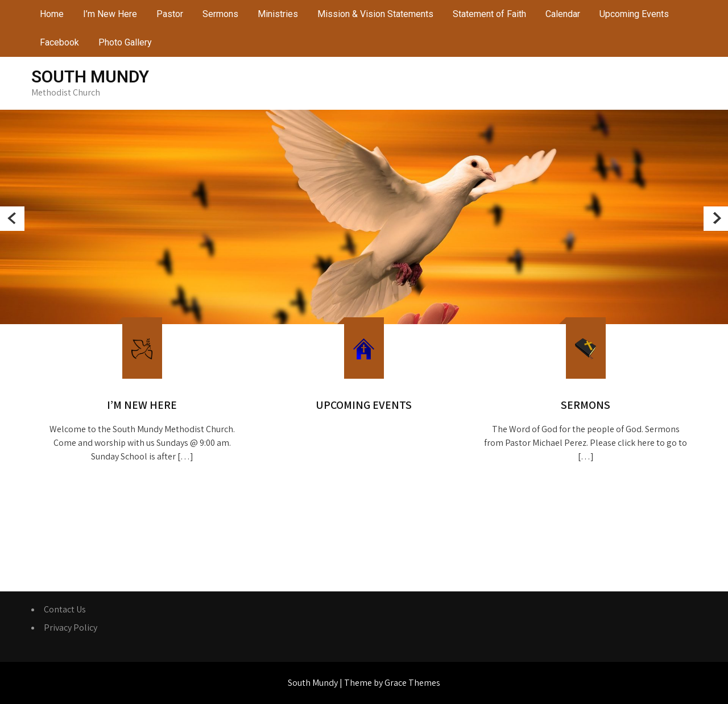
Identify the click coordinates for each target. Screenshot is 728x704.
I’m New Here (110, 14)
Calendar (563, 14)
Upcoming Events (634, 14)
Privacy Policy (71, 628)
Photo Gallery (125, 42)
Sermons (220, 14)
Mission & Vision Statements (375, 14)
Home (52, 14)
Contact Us (65, 609)
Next (716, 219)
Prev (12, 219)
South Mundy (90, 76)
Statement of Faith (489, 14)
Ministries (278, 14)
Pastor (170, 14)
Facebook (59, 42)
